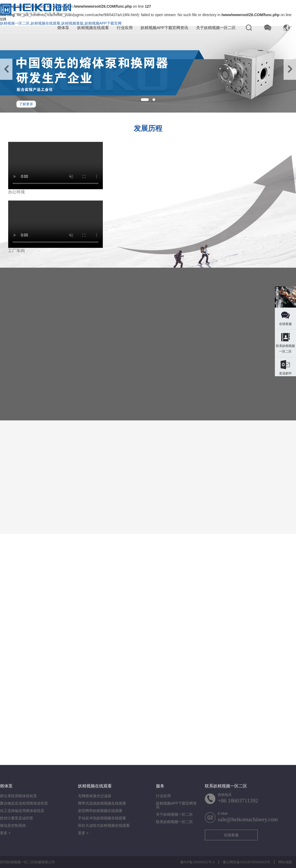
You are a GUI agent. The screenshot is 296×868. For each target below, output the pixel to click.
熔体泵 (63, 28)
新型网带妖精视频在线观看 (100, 811)
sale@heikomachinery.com (248, 819)
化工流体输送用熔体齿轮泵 (22, 811)
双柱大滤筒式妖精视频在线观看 (104, 825)
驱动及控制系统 (13, 825)
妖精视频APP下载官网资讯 (164, 28)
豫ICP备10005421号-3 (197, 862)
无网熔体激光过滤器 (95, 796)
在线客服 (231, 835)
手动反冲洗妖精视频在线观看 (102, 818)
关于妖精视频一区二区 (216, 28)
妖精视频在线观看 (93, 28)
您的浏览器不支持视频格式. (55, 166)
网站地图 (285, 862)
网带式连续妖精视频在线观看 (102, 803)
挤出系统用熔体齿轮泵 (18, 796)
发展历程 (148, 128)
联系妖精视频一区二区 (174, 822)
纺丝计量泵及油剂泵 (17, 818)
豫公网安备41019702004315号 (246, 862)
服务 (160, 786)
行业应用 (125, 28)
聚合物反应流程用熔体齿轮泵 (24, 803)
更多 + (5, 833)
